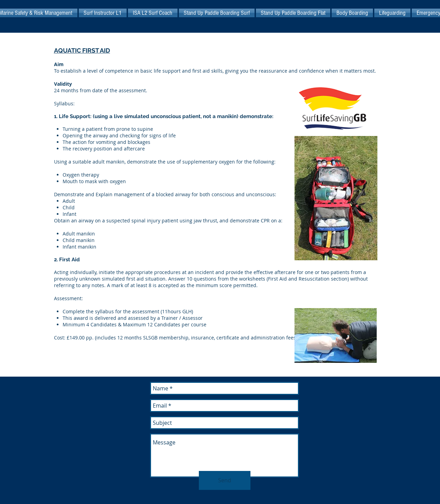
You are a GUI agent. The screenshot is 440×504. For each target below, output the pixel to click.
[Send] (225, 480)
